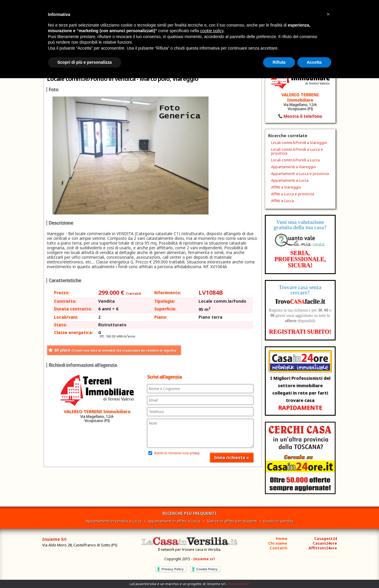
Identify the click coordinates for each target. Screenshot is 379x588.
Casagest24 (325, 538)
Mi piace (115, 350)
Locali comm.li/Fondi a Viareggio (299, 143)
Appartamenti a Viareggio (293, 167)
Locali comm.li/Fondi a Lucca (295, 160)
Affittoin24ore (323, 548)
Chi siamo (278, 543)
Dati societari (239, 584)
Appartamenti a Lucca (290, 180)
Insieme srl (204, 559)
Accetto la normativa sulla (174, 453)
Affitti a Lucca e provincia (293, 194)
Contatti (278, 548)
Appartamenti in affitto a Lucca (174, 521)
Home (282, 538)
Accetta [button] (314, 62)
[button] (328, 14)
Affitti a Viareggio (286, 187)
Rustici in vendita (278, 521)
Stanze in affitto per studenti (232, 521)
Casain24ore (325, 543)
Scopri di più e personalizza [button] (85, 62)
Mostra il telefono (303, 116)
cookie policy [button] (212, 31)
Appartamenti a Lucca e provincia (300, 173)
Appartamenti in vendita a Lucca (114, 521)
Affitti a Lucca (282, 201)
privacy (195, 453)
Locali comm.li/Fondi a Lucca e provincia (297, 151)
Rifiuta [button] (279, 62)
